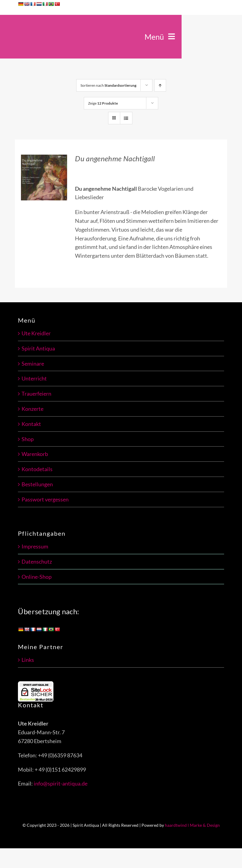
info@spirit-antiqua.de (61, 783)
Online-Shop (37, 577)
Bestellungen (37, 484)
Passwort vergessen (45, 499)
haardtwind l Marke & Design (192, 825)
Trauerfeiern (36, 394)
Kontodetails (37, 469)
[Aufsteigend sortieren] (160, 85)
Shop (28, 439)
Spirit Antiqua (38, 348)
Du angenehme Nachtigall (115, 158)
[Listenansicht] (126, 118)
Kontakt (31, 424)
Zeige (103, 103)
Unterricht (34, 378)
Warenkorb (35, 454)
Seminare (33, 364)
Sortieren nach (108, 85)
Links (28, 660)
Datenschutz (37, 561)
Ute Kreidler (36, 333)
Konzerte (32, 409)
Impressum (35, 546)
